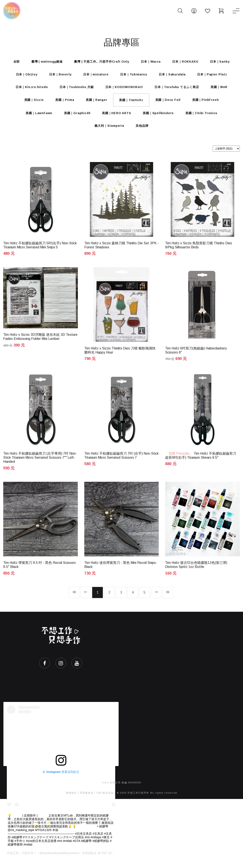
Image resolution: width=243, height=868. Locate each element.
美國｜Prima (63, 103)
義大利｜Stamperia (109, 131)
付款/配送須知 (105, 801)
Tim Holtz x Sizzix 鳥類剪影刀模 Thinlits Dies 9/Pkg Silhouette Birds (199, 251)
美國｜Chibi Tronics (204, 117)
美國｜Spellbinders (159, 117)
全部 (14, 62)
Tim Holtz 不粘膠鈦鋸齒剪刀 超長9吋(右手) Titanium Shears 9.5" (201, 462)
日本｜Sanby (223, 62)
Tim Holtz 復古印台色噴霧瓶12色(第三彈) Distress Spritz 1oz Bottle (196, 572)
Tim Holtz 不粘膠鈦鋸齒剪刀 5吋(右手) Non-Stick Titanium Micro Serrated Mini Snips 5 (40, 251)
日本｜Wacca (151, 62)
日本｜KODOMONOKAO (124, 89)
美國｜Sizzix (31, 103)
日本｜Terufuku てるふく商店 (178, 89)
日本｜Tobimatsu (134, 76)
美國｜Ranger (96, 103)
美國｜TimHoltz (132, 103)
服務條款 (71, 801)
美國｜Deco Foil (170, 103)
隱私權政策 (87, 801)
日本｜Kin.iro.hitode (29, 89)
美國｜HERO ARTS (117, 117)
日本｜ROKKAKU (187, 62)
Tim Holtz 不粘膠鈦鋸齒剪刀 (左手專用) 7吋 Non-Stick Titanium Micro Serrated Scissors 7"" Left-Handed (40, 464)
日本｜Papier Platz (215, 76)
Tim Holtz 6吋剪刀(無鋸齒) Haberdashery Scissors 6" (196, 357)
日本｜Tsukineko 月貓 (76, 89)
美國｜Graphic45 (76, 117)
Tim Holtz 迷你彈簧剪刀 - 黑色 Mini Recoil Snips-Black (121, 572)
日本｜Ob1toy (24, 76)
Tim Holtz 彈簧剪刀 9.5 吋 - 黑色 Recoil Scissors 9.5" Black (39, 572)
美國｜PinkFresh (208, 103)
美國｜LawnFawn (37, 117)
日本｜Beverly (59, 76)
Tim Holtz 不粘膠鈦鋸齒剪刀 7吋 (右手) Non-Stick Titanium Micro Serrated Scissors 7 (121, 462)
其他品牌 (143, 131)
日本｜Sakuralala (174, 76)
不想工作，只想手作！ (22, 861)
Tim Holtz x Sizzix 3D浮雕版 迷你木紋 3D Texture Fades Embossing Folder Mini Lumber (40, 343)
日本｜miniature (95, 76)
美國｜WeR (221, 89)
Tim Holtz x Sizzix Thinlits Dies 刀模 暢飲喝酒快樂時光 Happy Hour (120, 357)
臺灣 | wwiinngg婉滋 (45, 62)
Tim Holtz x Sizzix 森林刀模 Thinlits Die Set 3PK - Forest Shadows (121, 251)
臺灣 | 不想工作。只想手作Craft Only (101, 62)
